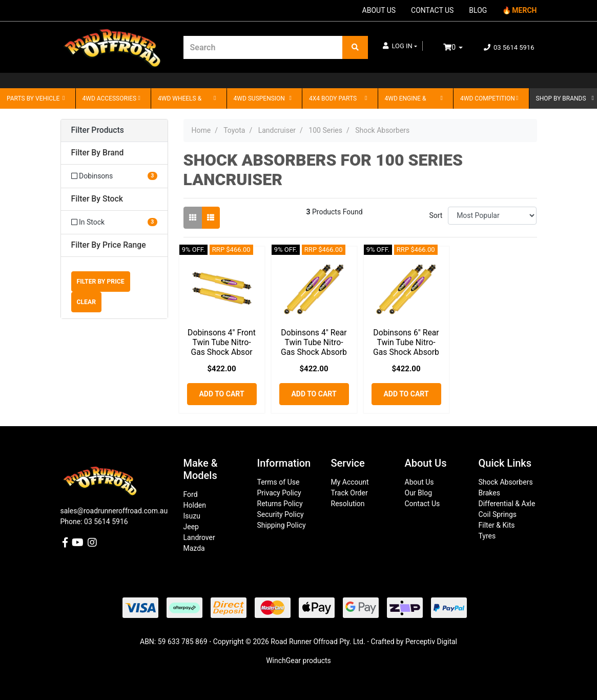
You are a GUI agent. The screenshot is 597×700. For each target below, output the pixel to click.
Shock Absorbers (506, 482)
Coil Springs (498, 514)
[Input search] (263, 47)
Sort (436, 215)
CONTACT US (432, 10)
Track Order (349, 493)
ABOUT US (379, 10)
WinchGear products (298, 661)
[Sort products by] (492, 216)
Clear (87, 302)
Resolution (348, 504)
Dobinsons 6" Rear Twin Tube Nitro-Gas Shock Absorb (406, 342)
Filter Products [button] (98, 130)
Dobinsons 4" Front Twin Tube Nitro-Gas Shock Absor (222, 342)
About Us (419, 482)
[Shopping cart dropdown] (460, 47)
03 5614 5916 (509, 47)
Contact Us (423, 504)
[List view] (211, 218)
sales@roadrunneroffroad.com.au (114, 511)
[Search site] (355, 47)
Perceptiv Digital (431, 642)
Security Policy (281, 514)
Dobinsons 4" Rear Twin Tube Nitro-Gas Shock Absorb (314, 342)
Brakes (489, 493)
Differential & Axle (507, 504)
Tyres (487, 536)
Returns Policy (280, 504)
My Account (350, 482)
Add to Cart (221, 394)
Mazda (194, 548)
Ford (191, 494)
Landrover (199, 537)
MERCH (524, 10)
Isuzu (192, 516)
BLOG (478, 10)
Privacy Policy (279, 493)
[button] (400, 46)
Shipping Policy (282, 525)
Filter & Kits (497, 525)
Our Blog (419, 493)
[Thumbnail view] (193, 218)
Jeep (191, 527)
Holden (195, 505)
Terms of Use (279, 482)
